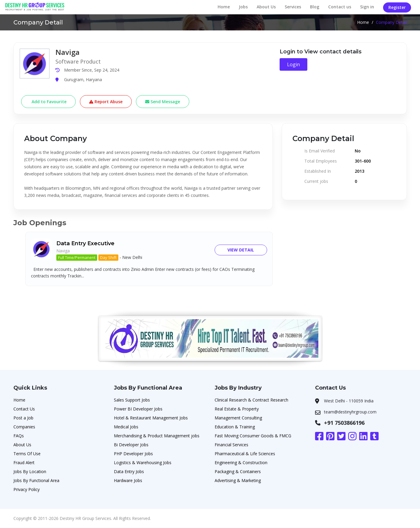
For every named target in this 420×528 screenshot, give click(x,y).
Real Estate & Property (237, 409)
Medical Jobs (126, 427)
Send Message (163, 102)
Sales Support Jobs (132, 400)
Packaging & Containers (238, 471)
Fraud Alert (24, 463)
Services (293, 7)
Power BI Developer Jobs (138, 409)
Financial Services (231, 445)
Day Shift (108, 257)
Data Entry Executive (85, 243)
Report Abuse (106, 102)
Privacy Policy (27, 489)
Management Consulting (238, 418)
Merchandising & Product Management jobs (157, 436)
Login (293, 64)
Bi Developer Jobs (131, 445)
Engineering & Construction (241, 463)
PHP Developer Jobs (133, 454)
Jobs (243, 7)
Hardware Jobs (128, 480)
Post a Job (23, 418)
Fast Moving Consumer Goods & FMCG (253, 436)
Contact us (340, 7)
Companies (24, 427)
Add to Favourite (48, 102)
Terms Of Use (27, 454)
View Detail (241, 250)
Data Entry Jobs (129, 471)
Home (224, 7)
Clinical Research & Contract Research (251, 400)
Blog (315, 7)
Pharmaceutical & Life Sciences (245, 454)
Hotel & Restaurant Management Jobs (151, 418)
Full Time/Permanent (77, 257)
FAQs (19, 436)
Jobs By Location (30, 471)
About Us (266, 7)
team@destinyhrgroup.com (350, 412)
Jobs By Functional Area (36, 480)
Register (397, 7)
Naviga (63, 251)
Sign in (367, 7)
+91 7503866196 (344, 423)
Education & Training (235, 427)
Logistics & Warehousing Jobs (143, 463)
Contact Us (24, 409)
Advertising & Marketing (238, 480)
